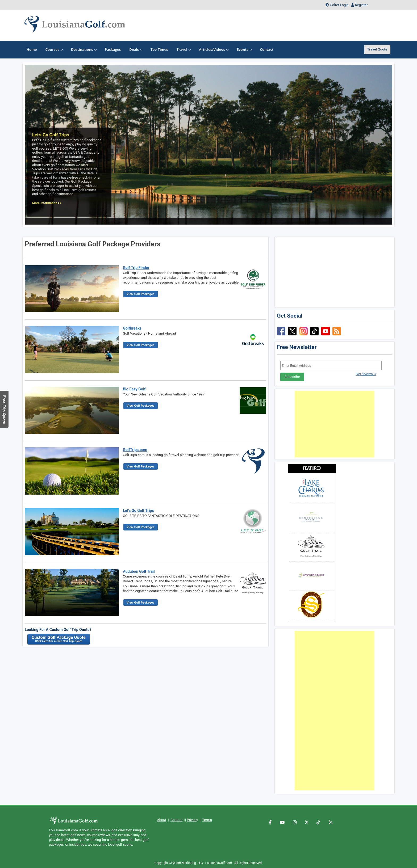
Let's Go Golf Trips (138, 511)
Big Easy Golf (134, 389)
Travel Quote (377, 49)
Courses (54, 49)
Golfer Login (339, 5)
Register (361, 5)
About (162, 820)
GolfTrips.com (135, 450)
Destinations (84, 49)
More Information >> (47, 203)
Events (244, 49)
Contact (176, 820)
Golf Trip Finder (136, 268)
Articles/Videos (214, 49)
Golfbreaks (132, 328)
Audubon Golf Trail (139, 571)
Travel (184, 49)
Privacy (192, 820)
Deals (136, 49)
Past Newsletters (366, 374)
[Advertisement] (335, 424)
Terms (207, 820)
